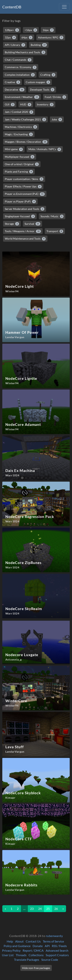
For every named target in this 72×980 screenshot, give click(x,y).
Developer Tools (42, 90)
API (47, 946)
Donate (38, 946)
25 (48, 909)
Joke (57, 120)
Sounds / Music (52, 216)
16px (48, 30)
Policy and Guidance (17, 946)
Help (10, 941)
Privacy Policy (11, 950)
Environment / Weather (22, 97)
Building (39, 45)
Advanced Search (57, 950)
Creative (12, 82)
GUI (10, 104)
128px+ (12, 30)
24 (40, 909)
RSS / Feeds (59, 946)
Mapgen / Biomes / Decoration (26, 142)
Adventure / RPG (51, 37)
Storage (12, 224)
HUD (26, 104)
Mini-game (14, 149)
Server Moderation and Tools (25, 209)
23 (32, 909)
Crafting (48, 75)
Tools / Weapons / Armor (23, 231)
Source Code (50, 960)
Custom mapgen (38, 82)
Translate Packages (27, 960)
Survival (33, 224)
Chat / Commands (18, 60)
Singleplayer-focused (20, 216)
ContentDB (12, 7)
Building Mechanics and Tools (25, 52)
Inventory (45, 104)
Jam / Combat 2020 (19, 112)
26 (56, 909)
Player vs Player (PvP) (20, 202)
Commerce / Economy (21, 67)
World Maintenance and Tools (25, 239)
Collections (36, 955)
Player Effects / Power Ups (23, 186)
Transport (55, 231)
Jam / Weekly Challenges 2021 (25, 120)
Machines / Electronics (21, 127)
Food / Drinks (55, 97)
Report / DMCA (33, 950)
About (19, 941)
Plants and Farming (19, 172)
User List (8, 955)
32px (10, 37)
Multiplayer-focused (20, 157)
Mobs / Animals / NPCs (45, 149)
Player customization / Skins (24, 179)
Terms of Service (53, 941)
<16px (31, 30)
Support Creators (57, 955)
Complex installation (20, 75)
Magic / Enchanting (19, 134)
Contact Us (33, 941)
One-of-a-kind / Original (22, 164)
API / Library (15, 45)
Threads (21, 955)
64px (27, 37)
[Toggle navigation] (64, 7)
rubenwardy (54, 936)
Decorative (15, 90)
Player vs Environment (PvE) (25, 194)
